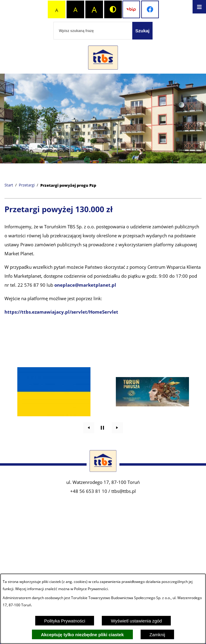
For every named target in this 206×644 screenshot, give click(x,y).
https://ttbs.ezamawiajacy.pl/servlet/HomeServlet (61, 312)
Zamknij (157, 635)
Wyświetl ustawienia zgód (136, 621)
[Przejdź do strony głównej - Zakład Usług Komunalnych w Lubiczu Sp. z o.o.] (103, 58)
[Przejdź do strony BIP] (131, 9)
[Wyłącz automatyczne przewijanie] (102, 428)
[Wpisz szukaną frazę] (93, 31)
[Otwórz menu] (199, 7)
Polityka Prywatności (65, 621)
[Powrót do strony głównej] (9, 185)
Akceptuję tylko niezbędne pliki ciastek (82, 635)
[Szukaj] (142, 31)
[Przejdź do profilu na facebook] (150, 9)
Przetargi (27, 185)
